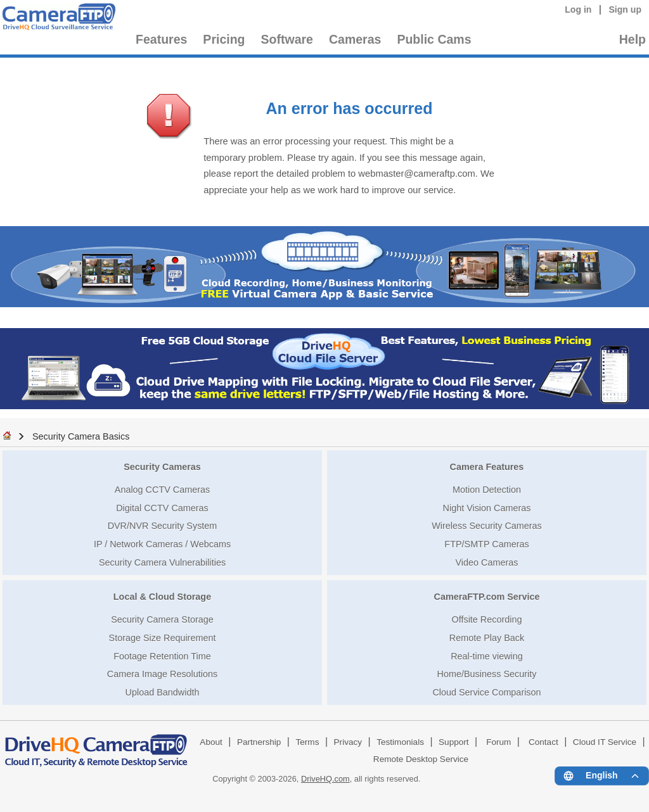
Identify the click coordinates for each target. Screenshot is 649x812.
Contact (543, 742)
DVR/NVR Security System (163, 526)
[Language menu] (602, 776)
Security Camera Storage (162, 619)
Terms (307, 742)
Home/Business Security (487, 674)
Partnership (259, 742)
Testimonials (400, 742)
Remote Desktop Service (421, 759)
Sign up (625, 10)
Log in (578, 10)
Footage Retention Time (162, 656)
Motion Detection (487, 490)
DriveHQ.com (325, 779)
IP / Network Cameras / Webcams (162, 544)
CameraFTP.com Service (487, 597)
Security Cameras (162, 467)
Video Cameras (487, 562)
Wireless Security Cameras (487, 526)
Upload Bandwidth (163, 692)
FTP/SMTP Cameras (486, 544)
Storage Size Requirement (163, 638)
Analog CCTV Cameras (162, 490)
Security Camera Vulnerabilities (162, 562)
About (211, 742)
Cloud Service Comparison (486, 692)
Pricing (224, 39)
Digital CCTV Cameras (162, 508)
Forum (498, 742)
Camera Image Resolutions (162, 674)
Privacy (348, 742)
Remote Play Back (487, 638)
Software (287, 39)
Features (161, 39)
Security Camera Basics (81, 436)
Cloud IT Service (605, 742)
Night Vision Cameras (487, 508)
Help (633, 39)
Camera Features (487, 467)
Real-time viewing (487, 656)
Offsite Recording (487, 619)
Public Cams (434, 39)
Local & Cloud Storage (162, 597)
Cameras (355, 39)
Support (454, 742)
